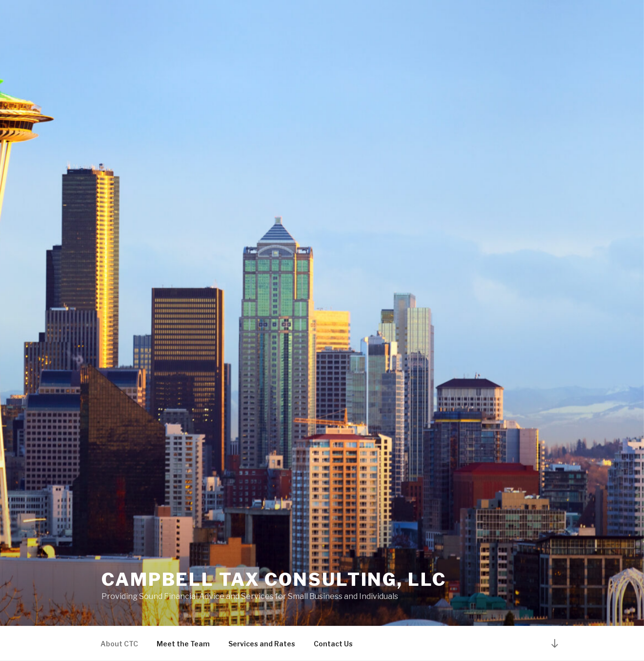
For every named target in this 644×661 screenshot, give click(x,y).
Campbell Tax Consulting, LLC (274, 579)
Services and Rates (262, 644)
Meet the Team (183, 644)
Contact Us (333, 644)
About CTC (119, 644)
